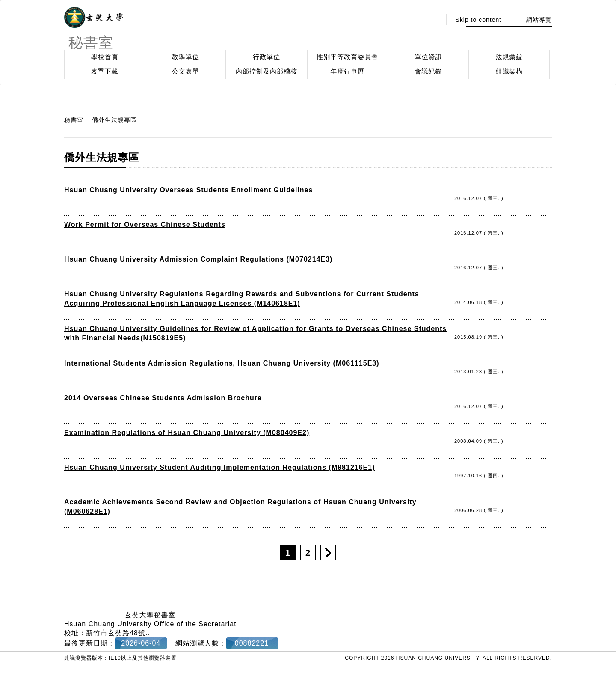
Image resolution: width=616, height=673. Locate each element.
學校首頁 (105, 57)
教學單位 (186, 57)
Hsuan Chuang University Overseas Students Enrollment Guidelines (188, 190)
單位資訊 (429, 57)
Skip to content (478, 20)
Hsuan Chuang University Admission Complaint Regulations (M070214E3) (198, 259)
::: (433, 20)
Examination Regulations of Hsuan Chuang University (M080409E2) (187, 433)
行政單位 (267, 57)
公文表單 (186, 71)
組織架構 (509, 71)
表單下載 (105, 71)
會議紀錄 (429, 71)
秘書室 (74, 120)
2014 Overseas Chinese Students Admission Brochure (163, 398)
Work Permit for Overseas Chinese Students (145, 225)
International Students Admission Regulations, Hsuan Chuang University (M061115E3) (222, 363)
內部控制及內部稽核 (267, 71)
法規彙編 (509, 57)
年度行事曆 (347, 71)
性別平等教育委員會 (347, 57)
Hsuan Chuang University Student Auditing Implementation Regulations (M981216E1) (220, 467)
